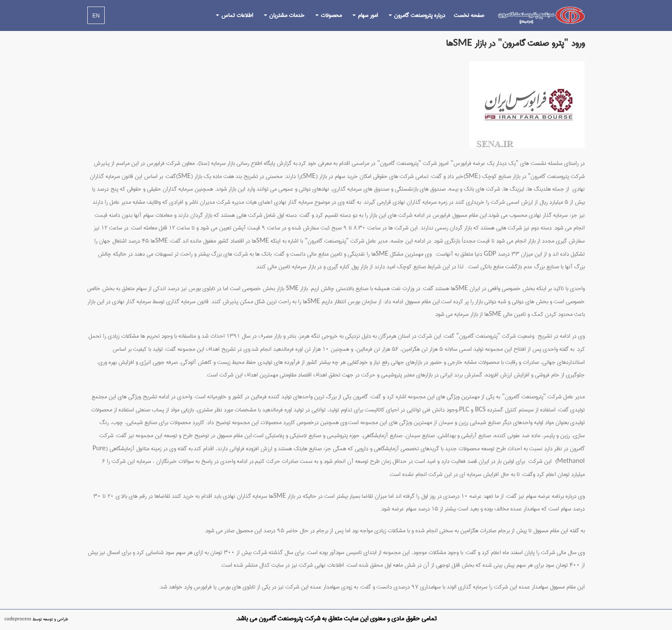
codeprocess (18, 619)
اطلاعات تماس (237, 15)
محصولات (331, 15)
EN (96, 16)
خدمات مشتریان (287, 15)
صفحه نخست (469, 15)
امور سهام (368, 15)
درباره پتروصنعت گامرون (420, 15)
